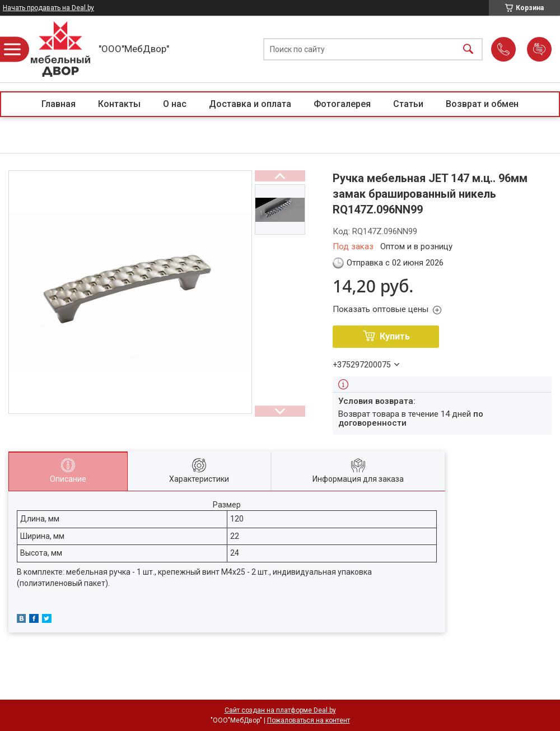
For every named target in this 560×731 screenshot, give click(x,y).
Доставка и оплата (250, 104)
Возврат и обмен (482, 104)
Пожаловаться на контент (309, 720)
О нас (175, 104)
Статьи (408, 104)
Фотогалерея (342, 104)
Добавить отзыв (539, 49)
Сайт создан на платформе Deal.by (280, 710)
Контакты (119, 104)
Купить (395, 336)
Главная (59, 104)
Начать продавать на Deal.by (48, 8)
